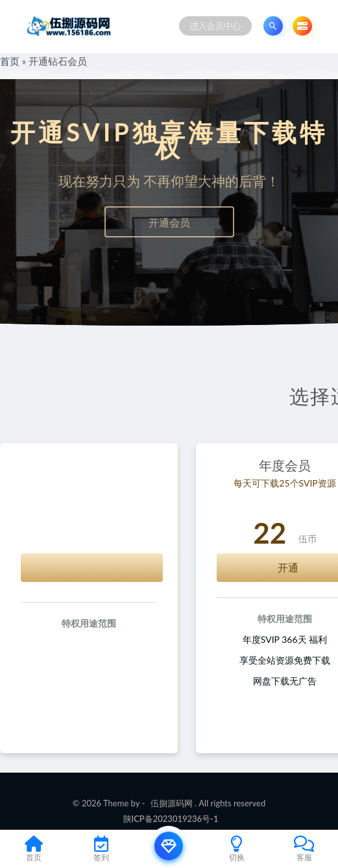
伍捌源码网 (172, 803)
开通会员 (169, 222)
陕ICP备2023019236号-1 (171, 819)
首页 (10, 61)
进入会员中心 (215, 26)
